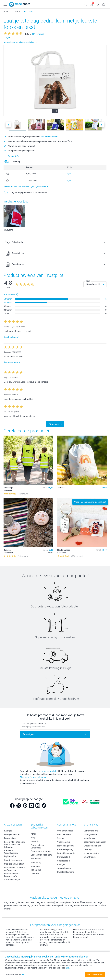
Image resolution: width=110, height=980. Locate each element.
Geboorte (35, 872)
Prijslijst (61, 863)
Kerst (33, 832)
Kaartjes (8, 829)
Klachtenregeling (65, 848)
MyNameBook (11, 855)
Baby (33, 836)
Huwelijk (35, 840)
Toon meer (54, 423)
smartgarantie (90, 833)
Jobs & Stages (64, 867)
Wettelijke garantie (66, 852)
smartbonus (89, 837)
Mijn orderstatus (91, 852)
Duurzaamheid (64, 833)
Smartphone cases (13, 859)
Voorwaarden (63, 840)
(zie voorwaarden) (49, 137)
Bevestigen (28, 733)
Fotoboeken (10, 837)
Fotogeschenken (12, 833)
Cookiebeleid (63, 859)
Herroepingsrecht (65, 844)
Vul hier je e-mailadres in (34, 722)
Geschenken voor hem (41, 853)
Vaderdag (35, 864)
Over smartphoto (65, 829)
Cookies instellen (14, 974)
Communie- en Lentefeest (37, 845)
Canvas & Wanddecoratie (11, 850)
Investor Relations (66, 870)
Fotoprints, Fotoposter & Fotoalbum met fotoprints (15, 843)
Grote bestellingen (92, 844)
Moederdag (36, 861)
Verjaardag (36, 868)
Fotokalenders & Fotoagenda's (12, 873)
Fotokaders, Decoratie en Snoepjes (15, 867)
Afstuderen (36, 857)
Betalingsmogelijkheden (95, 840)
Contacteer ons (91, 829)
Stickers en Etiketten (14, 862)
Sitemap (61, 837)
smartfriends (90, 855)
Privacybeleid (63, 855)
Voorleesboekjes (12, 878)
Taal (88, 281)
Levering (88, 848)
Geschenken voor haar (41, 849)
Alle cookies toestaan (95, 974)
